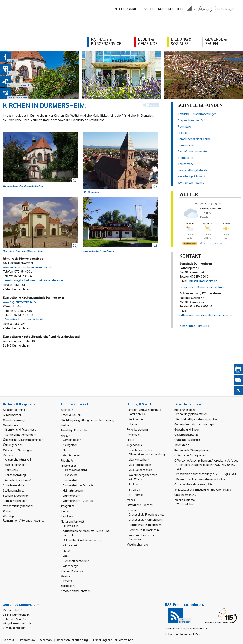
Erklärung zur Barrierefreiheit (113, 640)
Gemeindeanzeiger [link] (15, 420)
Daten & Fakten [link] (71, 415)
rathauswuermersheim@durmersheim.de (206, 315)
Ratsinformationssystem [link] (21, 434)
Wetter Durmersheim (208, 204)
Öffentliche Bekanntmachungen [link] (23, 440)
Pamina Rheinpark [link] (72, 571)
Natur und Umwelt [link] (73, 521)
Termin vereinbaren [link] (15, 501)
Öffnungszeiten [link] (13, 445)
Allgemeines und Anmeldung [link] (147, 454)
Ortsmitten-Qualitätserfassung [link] (83, 540)
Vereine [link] (67, 580)
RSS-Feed (149, 9)
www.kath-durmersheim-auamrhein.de (28, 267)
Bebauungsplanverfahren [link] (192, 414)
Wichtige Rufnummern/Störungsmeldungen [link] (25, 518)
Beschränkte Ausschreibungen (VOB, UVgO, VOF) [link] (207, 474)
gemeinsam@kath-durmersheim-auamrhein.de (33, 280)
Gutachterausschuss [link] (187, 440)
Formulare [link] (11, 470)
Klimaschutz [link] (71, 545)
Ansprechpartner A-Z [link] (18, 459)
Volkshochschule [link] (137, 544)
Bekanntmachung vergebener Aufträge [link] (201, 479)
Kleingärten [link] (70, 445)
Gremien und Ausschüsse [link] (21, 429)
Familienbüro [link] (137, 414)
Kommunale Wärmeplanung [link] (192, 450)
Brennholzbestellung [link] (76, 561)
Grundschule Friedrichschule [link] (146, 514)
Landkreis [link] (67, 516)
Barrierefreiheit (171, 9)
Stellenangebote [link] (14, 490)
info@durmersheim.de (203, 281)
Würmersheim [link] (71, 495)
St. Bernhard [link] (136, 484)
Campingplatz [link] (72, 440)
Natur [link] (66, 450)
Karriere (133, 9)
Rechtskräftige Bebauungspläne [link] (197, 419)
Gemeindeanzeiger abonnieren (185, 628)
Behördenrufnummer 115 (181, 634)
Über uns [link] (134, 424)
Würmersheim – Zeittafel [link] (79, 501)
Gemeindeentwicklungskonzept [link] (194, 424)
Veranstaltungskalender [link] (18, 506)
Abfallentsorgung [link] (14, 410)
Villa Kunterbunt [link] (139, 459)
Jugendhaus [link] (134, 445)
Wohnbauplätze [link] (185, 500)
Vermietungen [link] (72, 455)
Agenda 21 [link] (68, 410)
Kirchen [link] (66, 511)
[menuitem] (191, 9)
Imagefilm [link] (67, 506)
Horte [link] (131, 440)
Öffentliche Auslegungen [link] (190, 455)
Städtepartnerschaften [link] (76, 591)
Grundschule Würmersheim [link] (146, 519)
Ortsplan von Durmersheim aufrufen (203, 287)
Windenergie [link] (71, 566)
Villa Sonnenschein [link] (140, 470)
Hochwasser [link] (70, 525)
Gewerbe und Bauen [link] (187, 429)
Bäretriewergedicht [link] (75, 470)
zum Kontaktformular (193, 326)
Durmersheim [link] (71, 480)
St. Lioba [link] (134, 489)
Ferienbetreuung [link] (137, 429)
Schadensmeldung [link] (15, 485)
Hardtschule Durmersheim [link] (145, 525)
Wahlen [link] (8, 511)
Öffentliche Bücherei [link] (140, 505)
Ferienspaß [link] (134, 434)
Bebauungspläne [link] (185, 410)
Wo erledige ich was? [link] (18, 480)
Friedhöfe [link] (67, 460)
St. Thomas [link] (136, 494)
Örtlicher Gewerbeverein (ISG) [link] (193, 484)
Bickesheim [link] (70, 475)
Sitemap (46, 640)
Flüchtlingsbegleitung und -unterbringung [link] (88, 420)
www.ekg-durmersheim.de (20, 302)
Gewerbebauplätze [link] (187, 434)
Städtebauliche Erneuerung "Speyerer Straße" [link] (203, 489)
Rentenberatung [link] (15, 475)
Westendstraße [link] (186, 504)
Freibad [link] (66, 425)
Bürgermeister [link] (12, 415)
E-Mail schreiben (14, 628)
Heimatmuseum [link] (73, 490)
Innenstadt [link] (182, 445)
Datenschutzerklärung (72, 640)
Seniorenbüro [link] (137, 419)
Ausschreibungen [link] (16, 464)
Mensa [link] (131, 500)
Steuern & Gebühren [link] (16, 495)
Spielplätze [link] (68, 586)
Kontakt (117, 9)
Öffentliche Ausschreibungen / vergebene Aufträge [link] (206, 460)
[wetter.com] (190, 244)
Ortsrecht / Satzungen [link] (17, 450)
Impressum (27, 640)
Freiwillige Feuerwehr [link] (74, 430)
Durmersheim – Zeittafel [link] (78, 485)
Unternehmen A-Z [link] (186, 494)
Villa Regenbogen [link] (140, 464)
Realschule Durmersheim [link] (144, 530)
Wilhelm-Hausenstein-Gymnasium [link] (142, 537)
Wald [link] (66, 556)
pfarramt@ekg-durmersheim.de (23, 319)
